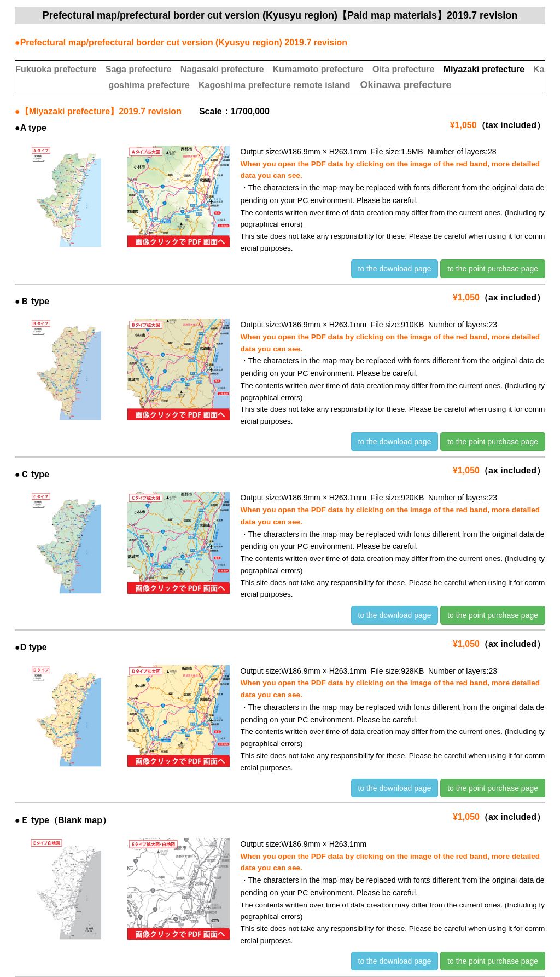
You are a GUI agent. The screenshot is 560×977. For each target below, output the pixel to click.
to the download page (395, 269)
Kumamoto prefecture (318, 69)
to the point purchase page (493, 269)
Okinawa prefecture (406, 85)
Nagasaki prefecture (222, 69)
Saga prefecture (139, 69)
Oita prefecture (404, 69)
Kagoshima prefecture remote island (274, 85)
